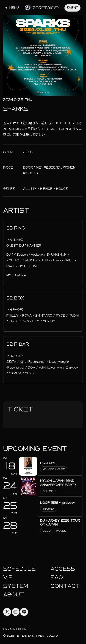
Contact (65, 586)
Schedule (19, 569)
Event (72, 8)
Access (63, 569)
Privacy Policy (15, 629)
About (14, 595)
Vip (8, 577)
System (16, 586)
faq (57, 577)
